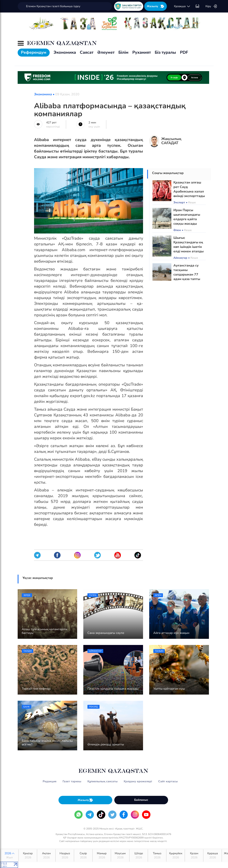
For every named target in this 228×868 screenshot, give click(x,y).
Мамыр (102, 855)
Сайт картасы (168, 781)
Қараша (213, 855)
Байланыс (141, 800)
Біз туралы (165, 52)
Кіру (211, 6)
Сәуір (83, 855)
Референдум (34, 52)
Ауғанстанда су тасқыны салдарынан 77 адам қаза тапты (187, 272)
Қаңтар (28, 855)
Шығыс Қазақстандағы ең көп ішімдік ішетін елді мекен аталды (188, 245)
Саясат (87, 52)
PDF (184, 52)
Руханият (142, 52)
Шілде (139, 855)
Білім (123, 52)
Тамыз (157, 855)
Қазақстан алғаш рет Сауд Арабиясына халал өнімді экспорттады (189, 189)
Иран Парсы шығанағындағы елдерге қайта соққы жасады (187, 217)
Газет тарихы (72, 781)
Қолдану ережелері (138, 781)
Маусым (120, 855)
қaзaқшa (182, 6)
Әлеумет (106, 52)
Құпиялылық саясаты (103, 781)
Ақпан (46, 855)
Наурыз (65, 855)
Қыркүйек (176, 855)
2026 (9, 855)
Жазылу (156, 6)
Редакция (50, 781)
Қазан (194, 855)
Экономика (65, 52)
